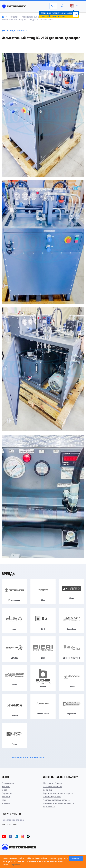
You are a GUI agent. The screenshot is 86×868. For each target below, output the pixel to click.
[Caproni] (72, 678)
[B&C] (43, 620)
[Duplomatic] (72, 707)
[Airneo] (72, 592)
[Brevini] (14, 678)
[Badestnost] (72, 620)
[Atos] (14, 620)
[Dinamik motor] (43, 707)
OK (76, 15)
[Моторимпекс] (14, 592)
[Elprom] (14, 735)
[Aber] (43, 592)
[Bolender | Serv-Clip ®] (72, 649)
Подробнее (15, 865)
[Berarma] (14, 649)
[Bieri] (43, 649)
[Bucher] (43, 678)
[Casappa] (14, 707)
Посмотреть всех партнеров (27, 758)
